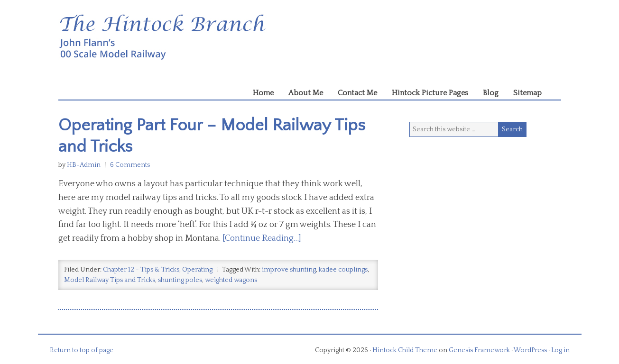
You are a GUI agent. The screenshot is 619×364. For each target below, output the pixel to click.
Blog (491, 93)
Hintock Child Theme (405, 350)
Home (263, 93)
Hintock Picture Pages (430, 93)
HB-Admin (84, 165)
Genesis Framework (479, 350)
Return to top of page (82, 350)
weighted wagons (231, 280)
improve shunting (289, 270)
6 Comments (130, 165)
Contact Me (357, 93)
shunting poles (180, 280)
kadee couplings (343, 270)
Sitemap (527, 93)
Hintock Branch (310, 38)
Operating (197, 270)
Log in (560, 350)
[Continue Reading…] (262, 238)
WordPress (530, 350)
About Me (306, 93)
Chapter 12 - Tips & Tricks (141, 270)
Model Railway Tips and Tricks (110, 280)
